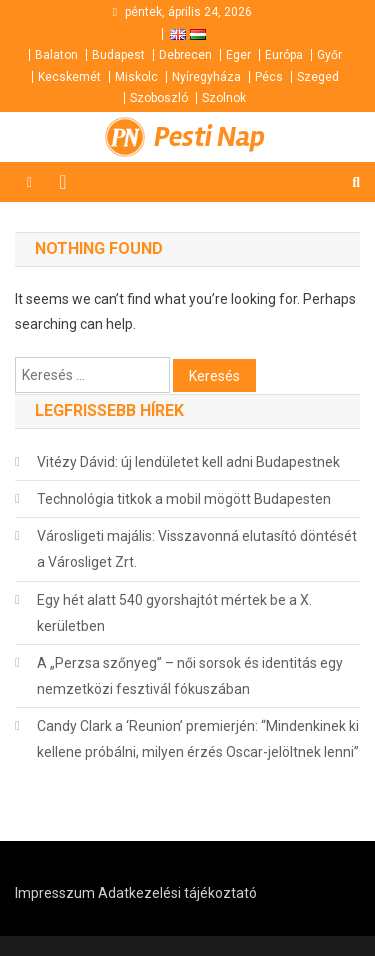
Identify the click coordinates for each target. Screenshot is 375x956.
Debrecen (185, 55)
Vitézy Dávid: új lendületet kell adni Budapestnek (188, 462)
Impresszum (55, 893)
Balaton (56, 55)
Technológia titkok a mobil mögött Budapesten (184, 499)
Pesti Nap (209, 137)
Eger (238, 55)
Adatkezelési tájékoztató (177, 893)
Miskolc (136, 77)
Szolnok (224, 98)
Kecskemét (69, 77)
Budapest (118, 55)
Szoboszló (159, 98)
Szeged (318, 77)
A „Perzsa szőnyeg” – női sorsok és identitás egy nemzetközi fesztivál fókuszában (190, 676)
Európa (284, 55)
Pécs (269, 77)
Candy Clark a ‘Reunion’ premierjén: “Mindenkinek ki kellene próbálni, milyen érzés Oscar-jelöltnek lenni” (198, 739)
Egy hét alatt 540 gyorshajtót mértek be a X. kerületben (174, 613)
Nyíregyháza (206, 77)
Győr (329, 55)
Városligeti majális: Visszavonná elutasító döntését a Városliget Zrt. (197, 549)
